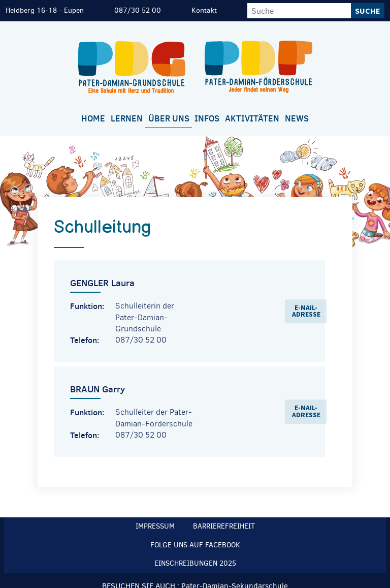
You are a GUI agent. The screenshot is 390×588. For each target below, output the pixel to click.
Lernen (127, 118)
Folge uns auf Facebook (195, 545)
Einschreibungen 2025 (195, 563)
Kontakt (204, 10)
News (297, 118)
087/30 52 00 (138, 10)
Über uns (169, 118)
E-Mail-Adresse (306, 311)
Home (93, 118)
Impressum (155, 526)
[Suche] (299, 11)
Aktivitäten (252, 118)
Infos (207, 118)
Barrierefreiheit (224, 526)
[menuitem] (93, 119)
